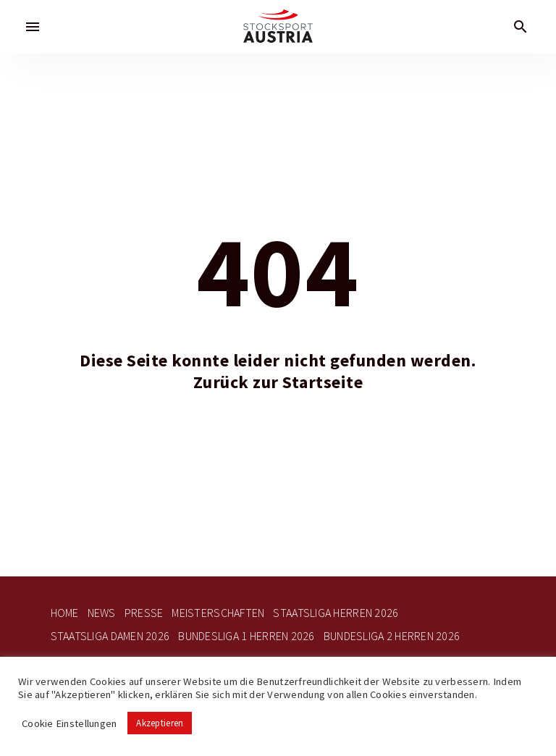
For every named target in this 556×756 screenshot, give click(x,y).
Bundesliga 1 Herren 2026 (246, 636)
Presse (144, 613)
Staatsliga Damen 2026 (110, 636)
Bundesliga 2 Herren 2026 (392, 636)
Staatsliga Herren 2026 (336, 613)
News (102, 613)
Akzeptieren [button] (160, 723)
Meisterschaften (218, 613)
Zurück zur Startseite (278, 382)
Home (65, 613)
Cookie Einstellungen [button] (69, 723)
